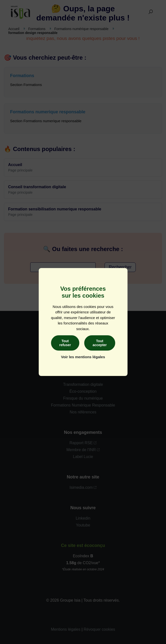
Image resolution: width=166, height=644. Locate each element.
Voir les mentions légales (83, 357)
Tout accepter (100, 343)
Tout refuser (65, 343)
